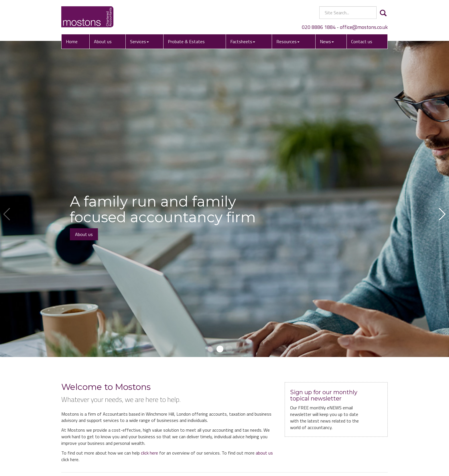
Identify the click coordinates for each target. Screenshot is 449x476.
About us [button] (84, 234)
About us (103, 41)
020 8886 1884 (319, 27)
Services (139, 41)
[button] (220, 349)
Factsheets (243, 41)
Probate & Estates (186, 41)
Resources (288, 41)
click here (149, 453)
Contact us (362, 41)
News (327, 41)
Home (72, 41)
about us (264, 453)
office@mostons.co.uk (364, 27)
